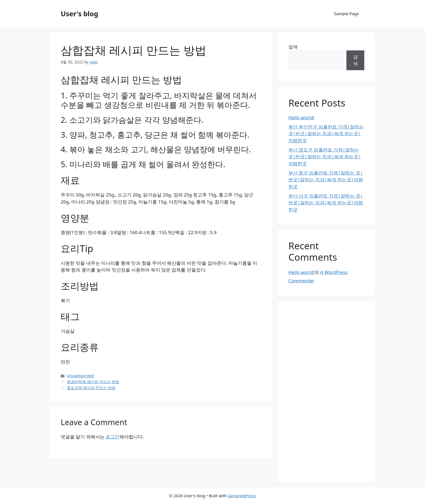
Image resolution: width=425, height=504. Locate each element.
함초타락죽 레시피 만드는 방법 (93, 382)
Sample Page (347, 14)
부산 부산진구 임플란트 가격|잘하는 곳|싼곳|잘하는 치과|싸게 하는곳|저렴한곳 (326, 134)
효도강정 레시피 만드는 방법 (91, 388)
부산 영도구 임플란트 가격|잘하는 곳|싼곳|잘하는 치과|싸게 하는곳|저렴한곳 (325, 157)
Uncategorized (80, 376)
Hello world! (301, 117)
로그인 (113, 437)
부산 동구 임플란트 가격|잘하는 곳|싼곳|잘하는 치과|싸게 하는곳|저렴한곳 (326, 180)
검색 (293, 47)
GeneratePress (242, 496)
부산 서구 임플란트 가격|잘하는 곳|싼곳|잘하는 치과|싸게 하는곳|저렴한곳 (326, 203)
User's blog (79, 14)
